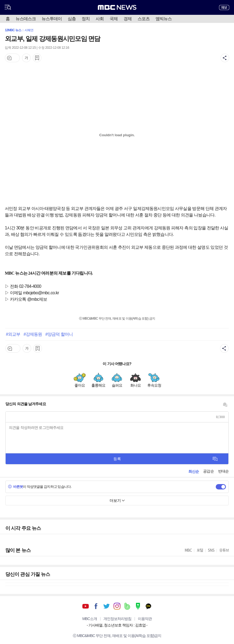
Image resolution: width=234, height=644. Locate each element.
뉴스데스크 (26, 19)
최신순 (194, 471)
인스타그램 (117, 606)
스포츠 (144, 19)
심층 (72, 19)
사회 (100, 19)
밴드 (127, 606)
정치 (86, 19)
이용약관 (145, 619)
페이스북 (96, 606)
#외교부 (13, 334)
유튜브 (86, 606)
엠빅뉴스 (164, 19)
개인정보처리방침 (117, 619)
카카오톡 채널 (148, 606)
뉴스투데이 (52, 19)
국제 (114, 19)
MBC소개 (89, 619)
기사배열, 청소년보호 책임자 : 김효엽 (117, 625)
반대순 (223, 471)
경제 (128, 19)
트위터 (107, 606)
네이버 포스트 (138, 606)
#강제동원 (33, 334)
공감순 (208, 471)
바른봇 (15, 487)
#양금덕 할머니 (59, 334)
